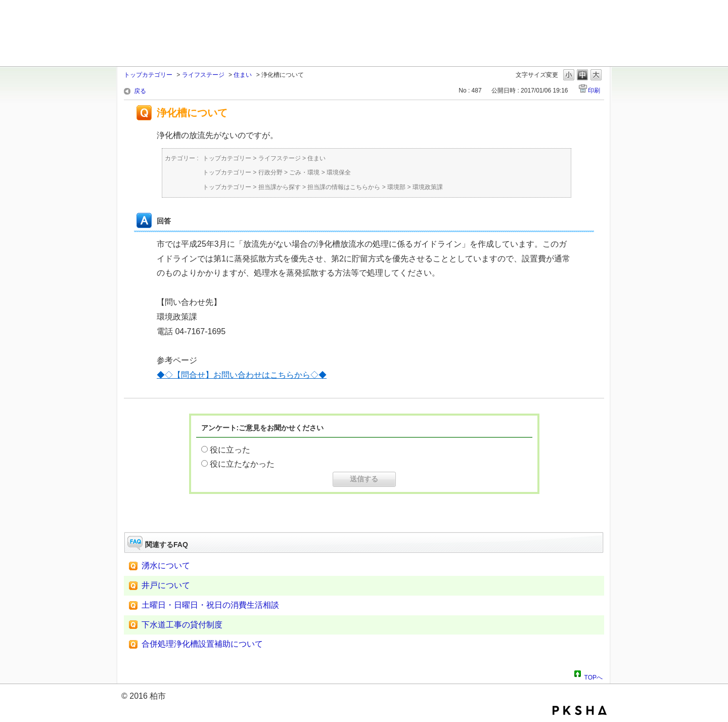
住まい (243, 75)
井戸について (166, 585)
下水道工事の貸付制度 (182, 625)
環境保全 (339, 172)
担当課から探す (280, 187)
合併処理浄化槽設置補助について (202, 644)
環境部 (396, 187)
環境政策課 (428, 187)
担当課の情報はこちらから (344, 187)
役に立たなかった (242, 464)
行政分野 (270, 172)
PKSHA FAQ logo (580, 710)
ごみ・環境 (304, 172)
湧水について (166, 566)
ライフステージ (203, 75)
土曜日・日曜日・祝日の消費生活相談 (210, 605)
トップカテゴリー (148, 75)
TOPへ (594, 676)
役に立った (230, 450)
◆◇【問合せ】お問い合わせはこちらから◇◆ (242, 375)
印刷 (594, 91)
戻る (140, 91)
